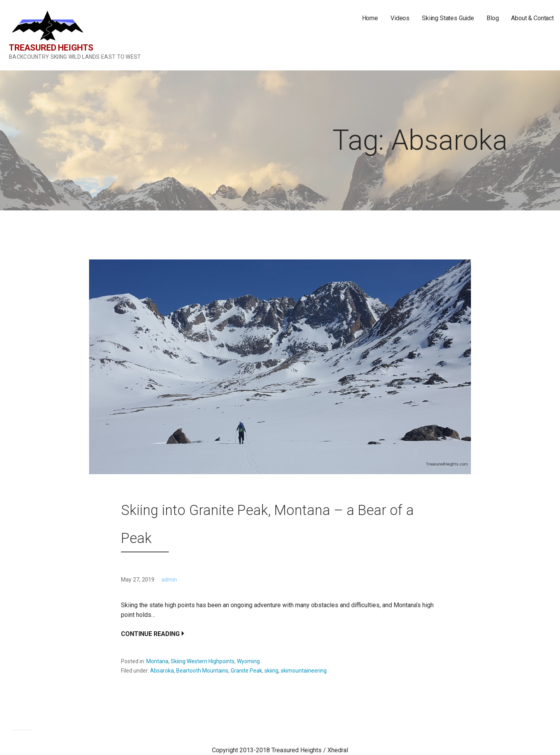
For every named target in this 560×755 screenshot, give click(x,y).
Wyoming (248, 661)
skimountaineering (304, 671)
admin (169, 580)
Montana (157, 661)
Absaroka (162, 671)
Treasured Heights (51, 48)
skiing (271, 671)
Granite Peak (246, 671)
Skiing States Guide (448, 18)
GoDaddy (30, 730)
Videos (400, 18)
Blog (493, 18)
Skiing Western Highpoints (203, 661)
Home (370, 18)
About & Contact (532, 18)
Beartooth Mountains (202, 671)
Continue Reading (150, 634)
